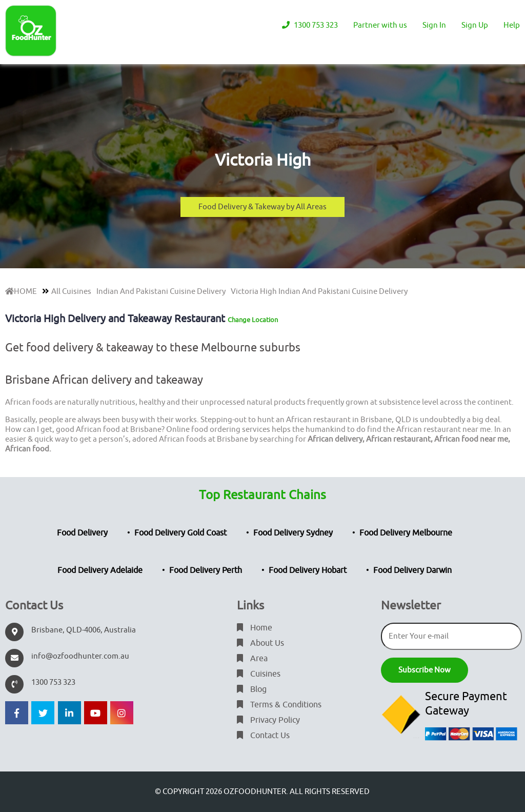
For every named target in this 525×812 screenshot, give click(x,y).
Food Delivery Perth (206, 570)
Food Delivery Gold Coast (180, 533)
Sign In (434, 25)
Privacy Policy (268, 720)
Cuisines (259, 674)
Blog (252, 689)
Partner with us (380, 25)
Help (512, 25)
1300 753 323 (310, 25)
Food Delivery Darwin (412, 570)
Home (255, 628)
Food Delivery (82, 533)
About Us (260, 643)
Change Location (253, 320)
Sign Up (475, 25)
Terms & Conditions (279, 705)
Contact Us (263, 736)
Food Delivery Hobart (308, 570)
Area (252, 659)
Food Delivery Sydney (293, 533)
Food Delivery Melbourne (406, 533)
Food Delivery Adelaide (100, 570)
